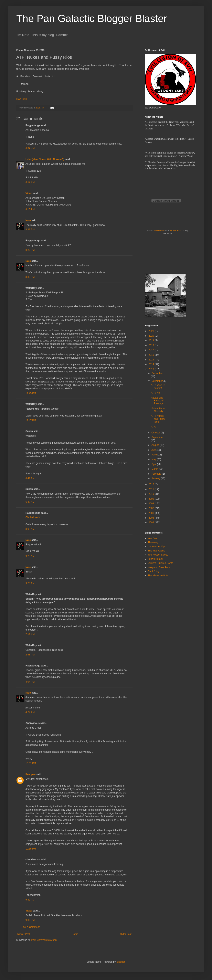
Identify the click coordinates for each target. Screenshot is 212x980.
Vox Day (152, 538)
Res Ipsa (30, 774)
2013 (152, 369)
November (157, 381)
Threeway (153, 542)
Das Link (22, 99)
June (154, 455)
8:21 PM (30, 230)
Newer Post (24, 934)
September (157, 437)
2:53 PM (30, 655)
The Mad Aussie (157, 551)
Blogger (121, 962)
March (155, 469)
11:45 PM (31, 393)
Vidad (29, 193)
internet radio (159, 230)
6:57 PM (30, 182)
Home (75, 934)
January (156, 478)
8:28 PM (30, 250)
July (154, 450)
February (157, 474)
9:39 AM (30, 900)
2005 (152, 518)
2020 (152, 336)
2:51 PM (30, 634)
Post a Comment (30, 927)
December (157, 373)
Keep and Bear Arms (159, 567)
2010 (152, 494)
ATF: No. (156, 393)
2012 (152, 484)
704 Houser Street (158, 555)
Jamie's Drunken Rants (160, 563)
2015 (152, 360)
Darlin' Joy (153, 571)
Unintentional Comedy (158, 410)
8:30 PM (30, 277)
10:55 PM (31, 849)
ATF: (153, 427)
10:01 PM (31, 763)
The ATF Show (175, 230)
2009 (152, 499)
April (154, 464)
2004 (152, 523)
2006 (152, 513)
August (156, 445)
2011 (152, 489)
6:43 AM (30, 502)
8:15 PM (30, 209)
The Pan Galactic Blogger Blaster (92, 19)
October (156, 433)
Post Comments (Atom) (44, 940)
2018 (152, 345)
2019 (152, 340)
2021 (152, 331)
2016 (152, 355)
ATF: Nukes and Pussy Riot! (158, 419)
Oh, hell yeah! (33, 517)
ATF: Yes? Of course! (158, 387)
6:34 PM (30, 148)
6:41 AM (30, 478)
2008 (152, 504)
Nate (28, 220)
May (154, 459)
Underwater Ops (157, 547)
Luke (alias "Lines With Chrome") (45, 159)
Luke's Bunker (156, 559)
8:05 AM (30, 529)
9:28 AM (30, 556)
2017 (152, 350)
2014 (152, 364)
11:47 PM (31, 420)
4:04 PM (30, 682)
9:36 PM (30, 920)
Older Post (126, 934)
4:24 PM (30, 712)
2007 (152, 508)
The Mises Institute (158, 576)
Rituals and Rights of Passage (157, 401)
